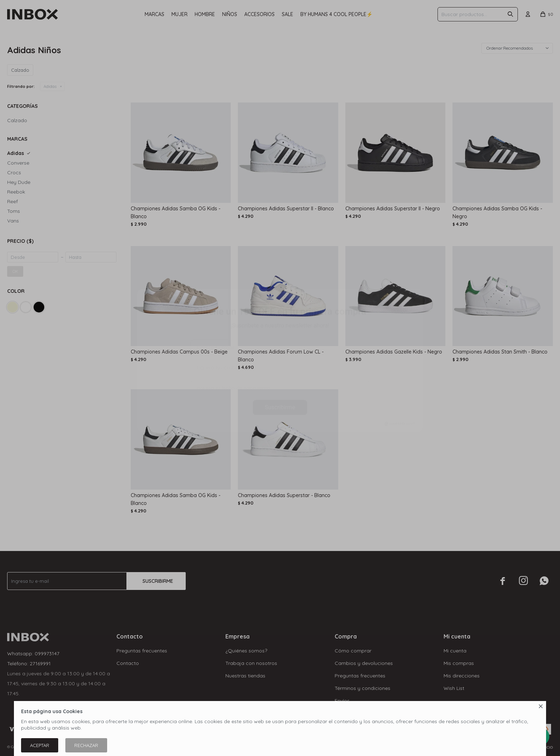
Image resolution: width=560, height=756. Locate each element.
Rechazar (86, 745)
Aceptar (40, 745)
